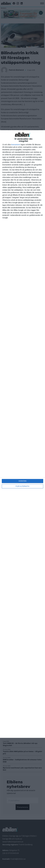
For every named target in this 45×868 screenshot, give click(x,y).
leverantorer (16, 145)
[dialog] (22, 434)
